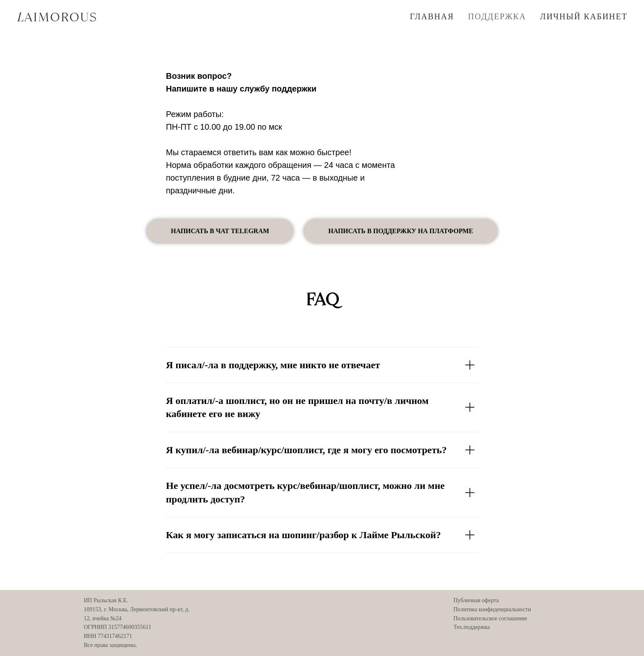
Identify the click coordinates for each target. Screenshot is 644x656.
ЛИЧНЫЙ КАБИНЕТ (584, 16)
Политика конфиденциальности (492, 609)
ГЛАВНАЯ (432, 16)
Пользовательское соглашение (490, 618)
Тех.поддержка (472, 627)
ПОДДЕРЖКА (497, 16)
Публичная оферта (476, 600)
